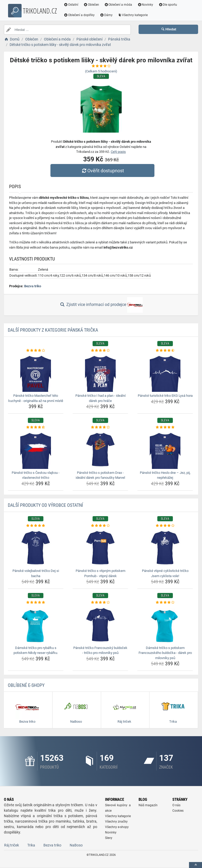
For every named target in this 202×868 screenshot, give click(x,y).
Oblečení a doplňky (79, 15)
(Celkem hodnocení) (101, 71)
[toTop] (196, 865)
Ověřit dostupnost (102, 171)
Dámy (106, 15)
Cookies (178, 811)
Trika (31, 845)
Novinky (145, 5)
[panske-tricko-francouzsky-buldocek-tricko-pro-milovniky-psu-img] (100, 625)
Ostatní (71, 5)
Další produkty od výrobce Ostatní (45, 505)
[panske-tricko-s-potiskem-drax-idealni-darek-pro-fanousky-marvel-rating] (100, 427)
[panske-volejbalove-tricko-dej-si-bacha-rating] (36, 526)
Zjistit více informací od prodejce (101, 305)
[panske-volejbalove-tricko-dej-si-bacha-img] (36, 548)
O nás (176, 805)
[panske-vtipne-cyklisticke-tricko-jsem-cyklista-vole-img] (165, 548)
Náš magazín (148, 805)
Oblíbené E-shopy (26, 685)
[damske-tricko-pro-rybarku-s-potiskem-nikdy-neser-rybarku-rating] (36, 603)
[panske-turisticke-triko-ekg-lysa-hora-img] (165, 372)
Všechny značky (116, 822)
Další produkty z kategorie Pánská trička (53, 330)
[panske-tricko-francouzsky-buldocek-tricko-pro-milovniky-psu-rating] (100, 603)
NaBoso (76, 845)
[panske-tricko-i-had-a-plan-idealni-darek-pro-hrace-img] (100, 372)
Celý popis (118, 152)
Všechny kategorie (133, 15)
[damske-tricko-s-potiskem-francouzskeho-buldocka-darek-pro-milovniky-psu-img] (165, 625)
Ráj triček (12, 845)
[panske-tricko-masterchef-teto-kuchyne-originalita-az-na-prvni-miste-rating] (36, 351)
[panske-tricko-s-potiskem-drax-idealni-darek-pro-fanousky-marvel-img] (100, 449)
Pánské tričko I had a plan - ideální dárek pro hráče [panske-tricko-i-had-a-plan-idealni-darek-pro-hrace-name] (100, 398)
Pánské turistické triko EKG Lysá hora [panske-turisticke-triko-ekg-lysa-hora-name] (165, 396)
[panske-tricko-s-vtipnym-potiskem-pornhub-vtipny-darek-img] (100, 548)
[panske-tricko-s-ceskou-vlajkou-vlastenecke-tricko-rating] (36, 427)
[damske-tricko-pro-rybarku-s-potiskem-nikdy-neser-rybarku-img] (36, 625)
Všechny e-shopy (117, 827)
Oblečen (91, 5)
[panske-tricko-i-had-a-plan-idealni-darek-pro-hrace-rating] (100, 351)
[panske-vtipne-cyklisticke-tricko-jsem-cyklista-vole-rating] (165, 526)
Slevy (109, 838)
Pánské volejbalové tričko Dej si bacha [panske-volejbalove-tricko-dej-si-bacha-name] (36, 573)
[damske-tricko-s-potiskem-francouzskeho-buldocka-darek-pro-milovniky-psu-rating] (165, 603)
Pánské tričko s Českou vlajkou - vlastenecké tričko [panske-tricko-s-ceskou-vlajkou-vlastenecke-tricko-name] (36, 475)
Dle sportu (168, 5)
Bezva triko (33, 286)
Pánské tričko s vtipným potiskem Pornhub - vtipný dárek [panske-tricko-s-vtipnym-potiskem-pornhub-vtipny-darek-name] (100, 573)
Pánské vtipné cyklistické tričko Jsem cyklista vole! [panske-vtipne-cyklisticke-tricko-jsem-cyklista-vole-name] (165, 573)
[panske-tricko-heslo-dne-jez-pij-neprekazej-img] (165, 449)
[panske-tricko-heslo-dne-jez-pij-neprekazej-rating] (165, 427)
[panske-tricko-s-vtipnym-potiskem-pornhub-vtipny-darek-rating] (100, 526)
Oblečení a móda (118, 5)
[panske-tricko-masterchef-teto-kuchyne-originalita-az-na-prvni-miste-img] (36, 372)
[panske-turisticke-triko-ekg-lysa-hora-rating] (165, 351)
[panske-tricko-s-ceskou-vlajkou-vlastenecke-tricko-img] (36, 449)
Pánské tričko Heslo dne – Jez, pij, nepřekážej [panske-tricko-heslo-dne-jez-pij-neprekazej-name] (165, 475)
